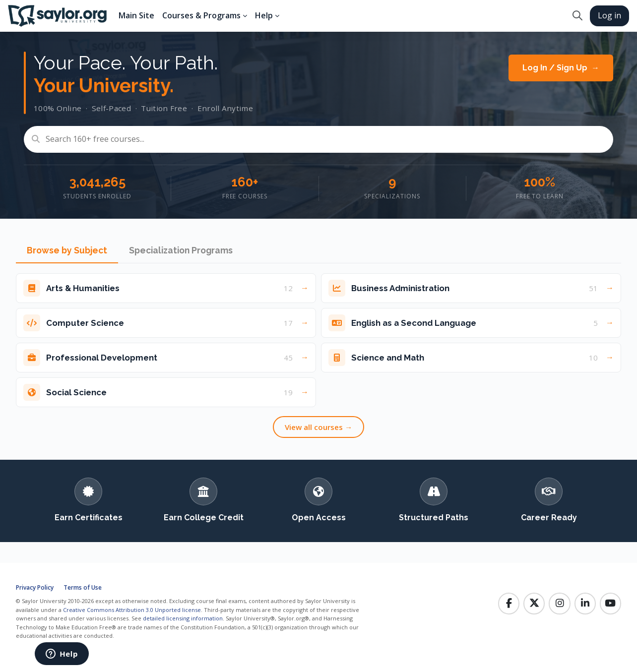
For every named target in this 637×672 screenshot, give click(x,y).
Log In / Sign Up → (561, 68)
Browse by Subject (67, 250)
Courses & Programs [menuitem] (201, 15)
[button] (577, 16)
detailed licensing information (183, 618)
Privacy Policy (35, 587)
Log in (609, 15)
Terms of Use (83, 587)
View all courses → (318, 427)
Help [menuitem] (264, 15)
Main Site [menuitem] (136, 15)
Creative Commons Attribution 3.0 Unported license (132, 610)
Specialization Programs (181, 250)
